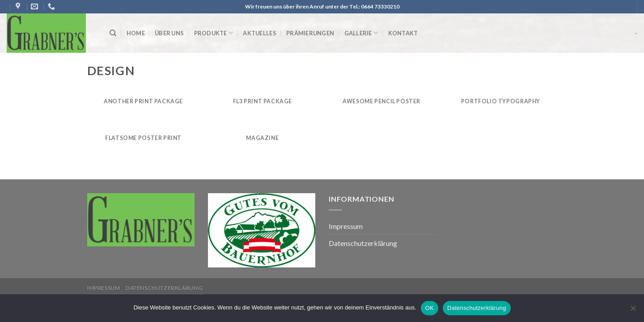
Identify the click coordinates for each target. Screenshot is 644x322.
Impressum (346, 226)
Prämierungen (310, 33)
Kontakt (403, 33)
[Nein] (633, 311)
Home (136, 33)
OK (430, 308)
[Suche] (113, 33)
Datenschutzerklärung (363, 243)
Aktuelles (259, 33)
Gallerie (361, 33)
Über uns (169, 33)
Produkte (214, 33)
